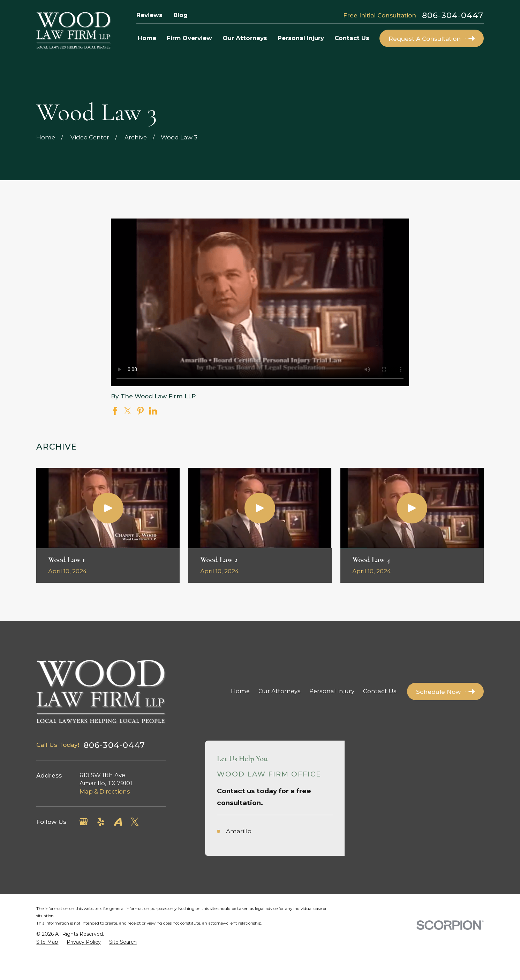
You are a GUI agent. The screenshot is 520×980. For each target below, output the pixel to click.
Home (240, 691)
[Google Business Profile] (84, 822)
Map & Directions (105, 791)
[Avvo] (118, 822)
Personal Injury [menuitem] (301, 38)
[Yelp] (101, 822)
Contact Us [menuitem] (352, 38)
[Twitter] (135, 822)
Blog (180, 15)
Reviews (149, 15)
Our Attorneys (280, 691)
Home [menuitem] (147, 38)
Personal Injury (332, 691)
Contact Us (380, 691)
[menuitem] (47, 942)
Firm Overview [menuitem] (189, 38)
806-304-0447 (453, 16)
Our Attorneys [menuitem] (245, 38)
